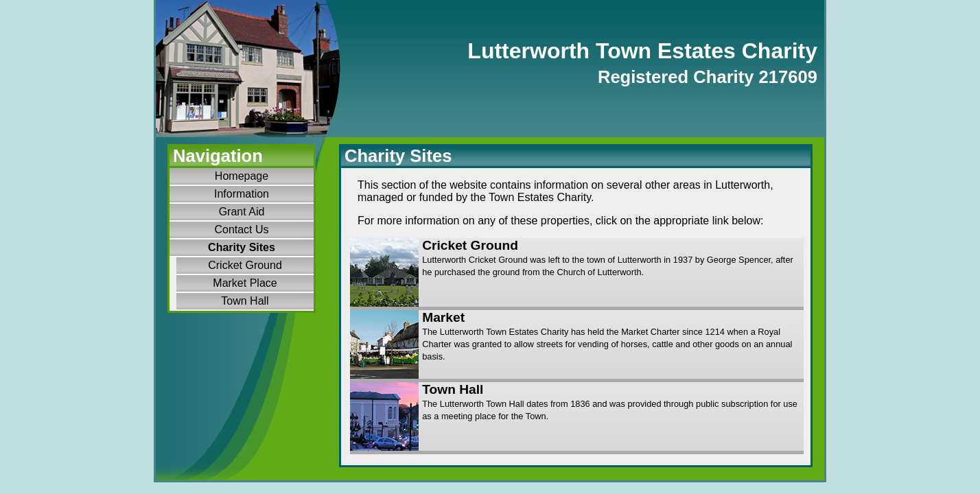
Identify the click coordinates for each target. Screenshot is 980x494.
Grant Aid (242, 212)
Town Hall (245, 301)
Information (242, 194)
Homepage (242, 176)
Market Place (245, 283)
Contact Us (241, 230)
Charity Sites (242, 247)
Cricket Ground (245, 265)
